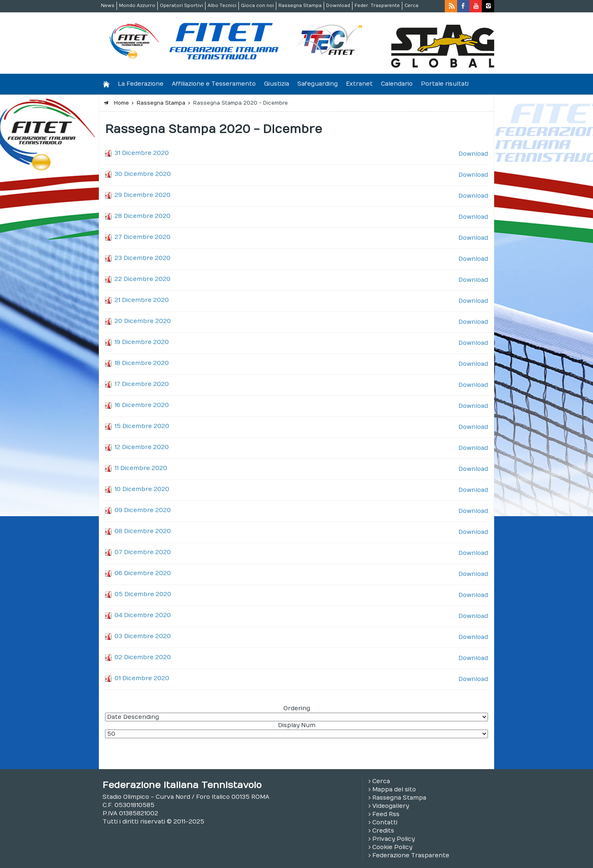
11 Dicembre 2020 (141, 468)
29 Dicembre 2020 (142, 195)
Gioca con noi (257, 6)
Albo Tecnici (222, 6)
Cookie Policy (392, 847)
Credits (383, 831)
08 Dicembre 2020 (143, 531)
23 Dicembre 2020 (142, 258)
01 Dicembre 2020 (142, 678)
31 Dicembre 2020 (142, 153)
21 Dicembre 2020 (142, 300)
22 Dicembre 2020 (142, 279)
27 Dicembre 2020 (142, 237)
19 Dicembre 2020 (142, 342)
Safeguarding (318, 84)
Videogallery (391, 806)
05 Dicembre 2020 (143, 594)
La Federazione (141, 84)
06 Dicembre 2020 (143, 573)
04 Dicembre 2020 (143, 615)
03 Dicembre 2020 (143, 636)
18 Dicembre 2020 (142, 363)
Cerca (411, 6)
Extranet (359, 84)
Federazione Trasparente (411, 855)
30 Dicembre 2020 (143, 174)
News (108, 6)
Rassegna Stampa (300, 6)
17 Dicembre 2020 (142, 384)
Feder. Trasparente (377, 6)
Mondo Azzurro (137, 6)
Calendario (397, 84)
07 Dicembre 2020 (143, 552)
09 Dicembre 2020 (143, 510)
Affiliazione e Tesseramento (214, 84)
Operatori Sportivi (181, 6)
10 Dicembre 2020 (142, 489)
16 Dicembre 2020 (142, 405)
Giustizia (277, 84)
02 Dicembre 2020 (143, 657)
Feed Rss (386, 814)
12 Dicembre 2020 (142, 447)
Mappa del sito (394, 790)
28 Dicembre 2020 (142, 216)
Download (338, 6)
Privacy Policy (393, 839)
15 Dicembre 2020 (142, 426)
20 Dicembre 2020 (143, 321)
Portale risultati (445, 84)
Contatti (385, 822)
